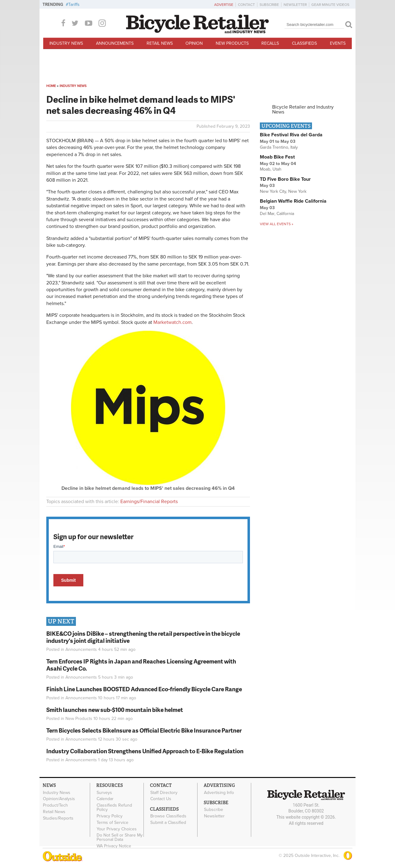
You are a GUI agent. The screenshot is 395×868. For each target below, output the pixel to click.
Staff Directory (164, 792)
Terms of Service (112, 822)
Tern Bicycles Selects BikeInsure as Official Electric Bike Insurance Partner (144, 730)
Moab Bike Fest (277, 157)
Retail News (160, 43)
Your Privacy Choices (117, 829)
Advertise (224, 5)
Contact (246, 5)
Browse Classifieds (168, 816)
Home (51, 86)
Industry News (66, 43)
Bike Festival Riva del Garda (291, 135)
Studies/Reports (58, 818)
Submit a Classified (168, 823)
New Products (232, 43)
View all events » (276, 224)
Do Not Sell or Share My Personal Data (120, 837)
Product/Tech (55, 805)
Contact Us (161, 799)
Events (338, 43)
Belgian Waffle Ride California (293, 201)
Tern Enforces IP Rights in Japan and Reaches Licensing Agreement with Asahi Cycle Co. (141, 665)
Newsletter (295, 5)
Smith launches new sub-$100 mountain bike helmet (115, 710)
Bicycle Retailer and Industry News (303, 110)
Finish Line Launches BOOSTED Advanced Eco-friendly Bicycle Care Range (144, 689)
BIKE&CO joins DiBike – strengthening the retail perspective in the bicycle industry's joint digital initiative (143, 637)
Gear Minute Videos (330, 5)
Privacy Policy (110, 816)
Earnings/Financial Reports (149, 502)
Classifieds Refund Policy (114, 808)
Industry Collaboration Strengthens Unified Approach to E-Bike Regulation (145, 751)
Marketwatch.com (173, 322)
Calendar (105, 799)
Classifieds (304, 43)
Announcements (115, 43)
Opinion (194, 43)
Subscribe (269, 5)
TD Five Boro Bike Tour (285, 179)
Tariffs (74, 4)
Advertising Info (219, 792)
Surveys (104, 792)
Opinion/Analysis (59, 799)
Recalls (270, 43)
